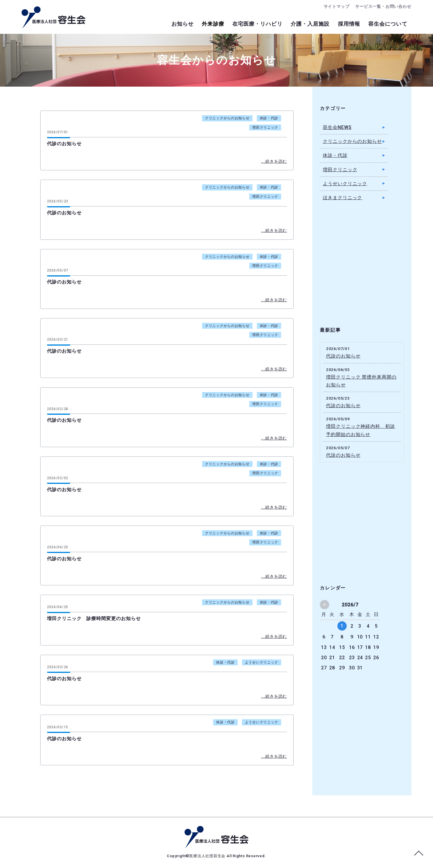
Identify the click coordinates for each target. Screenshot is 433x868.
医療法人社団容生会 (208, 856)
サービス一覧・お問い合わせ (381, 6)
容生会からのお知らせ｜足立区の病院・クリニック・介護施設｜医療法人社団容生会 (54, 17)
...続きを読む (274, 161)
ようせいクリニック (262, 662)
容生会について (385, 25)
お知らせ (156, 25)
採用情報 (342, 25)
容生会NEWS (337, 127)
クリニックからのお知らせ (227, 118)
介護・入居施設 (298, 25)
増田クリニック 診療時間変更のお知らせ (94, 618)
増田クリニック (265, 127)
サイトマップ (331, 6)
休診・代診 (269, 118)
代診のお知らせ (64, 144)
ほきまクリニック (343, 198)
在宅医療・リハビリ (241, 25)
